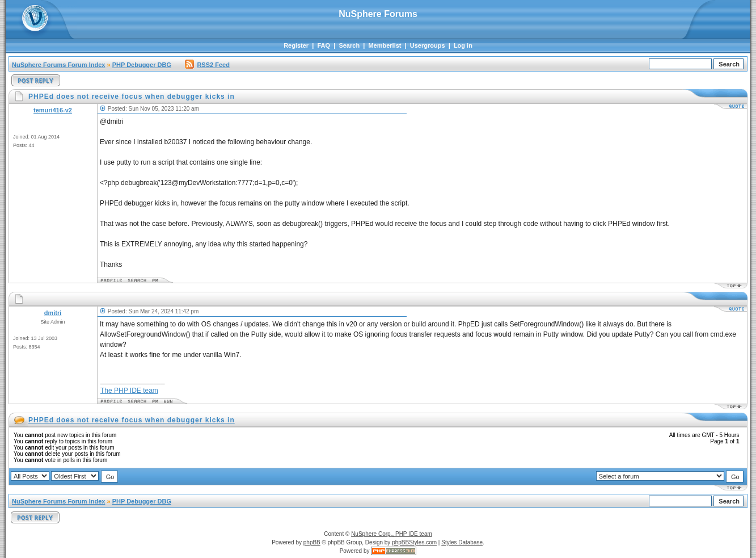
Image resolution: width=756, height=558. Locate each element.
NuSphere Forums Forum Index (58, 65)
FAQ (324, 45)
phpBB (312, 542)
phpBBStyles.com (414, 542)
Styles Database (462, 542)
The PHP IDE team (129, 391)
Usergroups (428, 45)
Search (349, 45)
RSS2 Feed (207, 65)
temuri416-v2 (53, 110)
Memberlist (385, 45)
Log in (463, 45)
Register (296, 45)
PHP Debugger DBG (142, 65)
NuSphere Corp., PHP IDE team (392, 534)
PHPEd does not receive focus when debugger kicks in (132, 420)
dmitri (53, 313)
